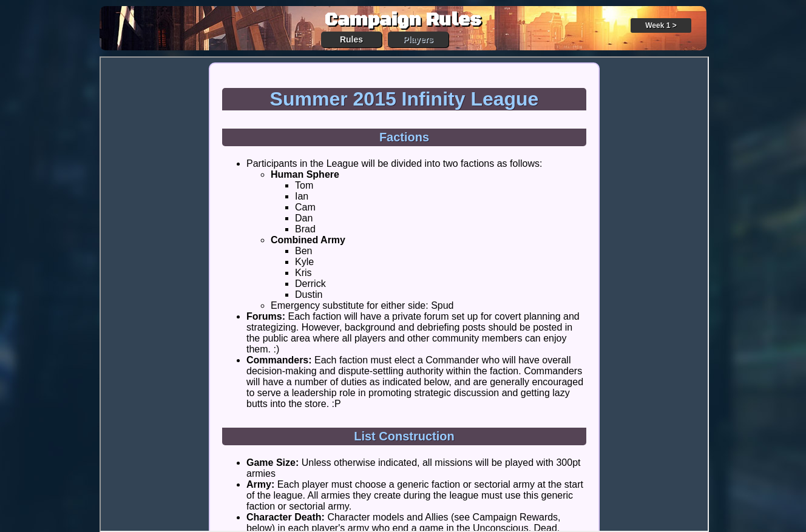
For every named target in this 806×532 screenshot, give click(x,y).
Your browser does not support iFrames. (404, 294)
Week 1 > (661, 25)
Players (418, 39)
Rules (351, 39)
